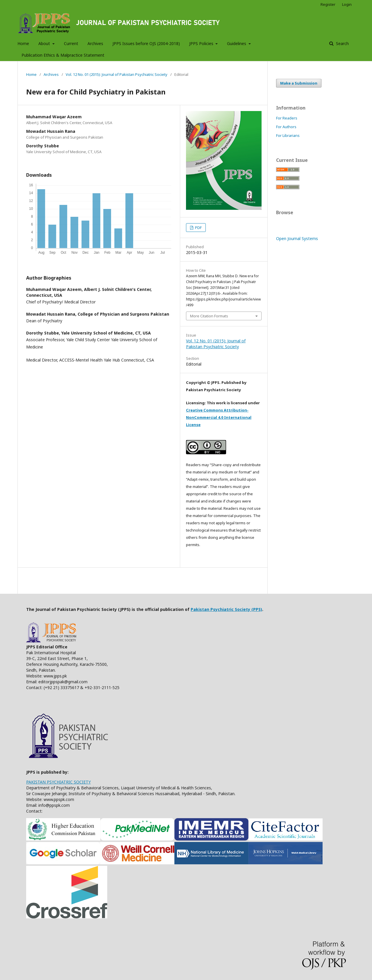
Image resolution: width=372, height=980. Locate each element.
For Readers (287, 118)
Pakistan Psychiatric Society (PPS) (226, 609)
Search (342, 43)
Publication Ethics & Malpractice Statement (63, 55)
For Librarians (288, 135)
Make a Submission (299, 83)
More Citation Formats (209, 316)
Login (347, 4)
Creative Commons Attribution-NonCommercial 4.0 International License (219, 417)
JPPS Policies (202, 43)
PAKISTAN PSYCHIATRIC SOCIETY (58, 782)
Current (71, 43)
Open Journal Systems (297, 238)
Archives (95, 43)
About (45, 43)
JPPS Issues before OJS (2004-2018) (146, 43)
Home (23, 43)
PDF (198, 228)
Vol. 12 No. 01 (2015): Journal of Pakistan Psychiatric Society (117, 74)
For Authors (286, 127)
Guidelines (237, 43)
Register (328, 4)
